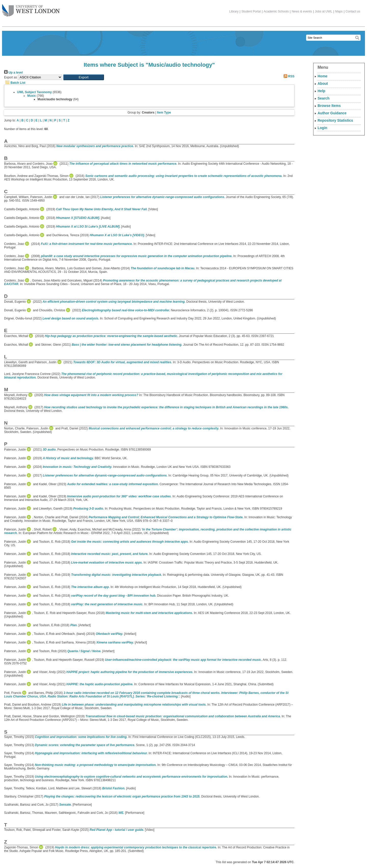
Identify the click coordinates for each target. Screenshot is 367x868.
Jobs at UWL (324, 11)
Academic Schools (276, 11)
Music (32, 96)
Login (322, 128)
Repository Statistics (335, 120)
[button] (84, 77)
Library (234, 11)
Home (323, 76)
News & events (302, 11)
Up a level (13, 73)
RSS (288, 76)
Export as (11, 77)
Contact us (353, 11)
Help (321, 91)
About (323, 83)
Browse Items (329, 106)
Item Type (164, 113)
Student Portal (251, 11)
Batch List (15, 83)
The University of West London (31, 8)
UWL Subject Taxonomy (34, 92)
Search (324, 98)
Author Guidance (332, 113)
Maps (339, 11)
